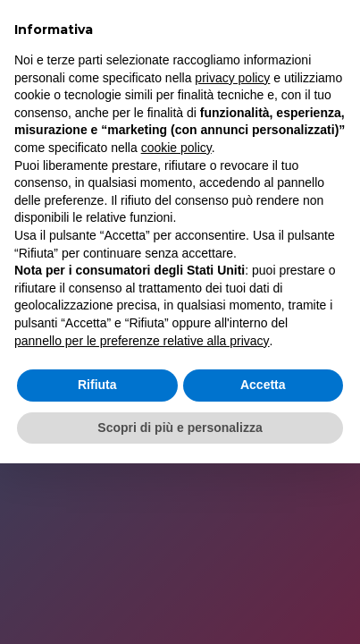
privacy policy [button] (232, 78)
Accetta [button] (263, 385)
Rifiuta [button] (97, 385)
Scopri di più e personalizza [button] (180, 428)
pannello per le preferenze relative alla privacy (142, 341)
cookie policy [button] (176, 148)
